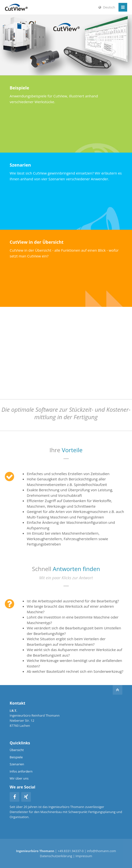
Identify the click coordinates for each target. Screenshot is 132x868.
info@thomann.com (101, 851)
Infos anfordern (21, 771)
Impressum (84, 856)
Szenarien (17, 764)
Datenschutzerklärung (56, 856)
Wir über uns (19, 778)
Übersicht (17, 750)
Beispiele (16, 757)
